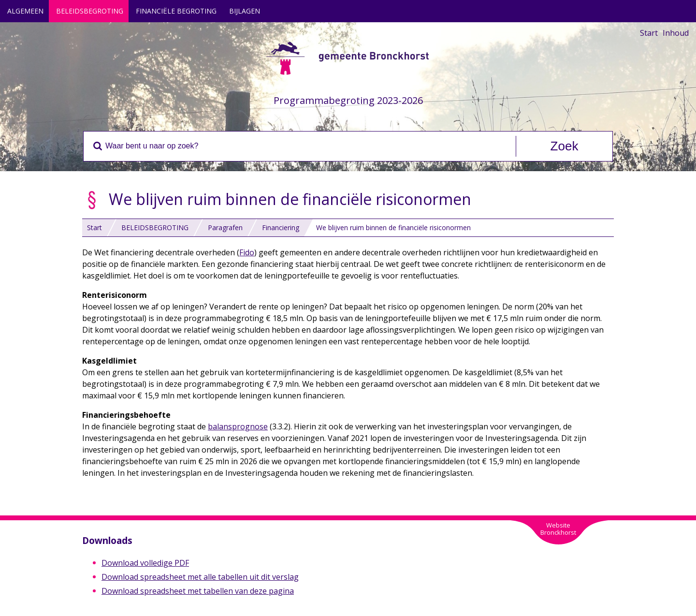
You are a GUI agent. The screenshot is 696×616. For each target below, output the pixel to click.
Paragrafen (225, 227)
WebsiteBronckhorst (558, 529)
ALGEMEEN (25, 11)
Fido (247, 252)
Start (649, 33)
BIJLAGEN (245, 11)
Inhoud (676, 33)
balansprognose (238, 426)
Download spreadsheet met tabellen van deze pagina (198, 591)
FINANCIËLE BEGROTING (176, 11)
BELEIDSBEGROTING (90, 11)
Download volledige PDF (145, 563)
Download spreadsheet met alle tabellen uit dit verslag (200, 577)
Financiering (281, 227)
